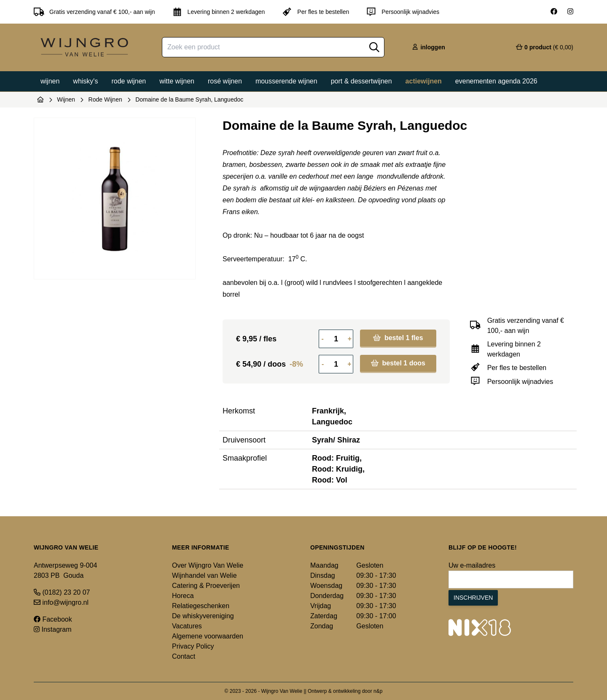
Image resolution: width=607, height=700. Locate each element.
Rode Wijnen (105, 99)
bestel (398, 338)
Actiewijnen (424, 81)
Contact (184, 656)
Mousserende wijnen (286, 81)
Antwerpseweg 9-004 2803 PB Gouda (65, 570)
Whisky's (85, 81)
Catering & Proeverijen (206, 586)
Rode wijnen (129, 81)
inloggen (428, 47)
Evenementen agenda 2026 (496, 81)
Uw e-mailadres (472, 565)
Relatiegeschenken (201, 606)
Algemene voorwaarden (208, 636)
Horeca (183, 596)
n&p (378, 691)
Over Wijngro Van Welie (208, 565)
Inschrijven (473, 598)
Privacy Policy (193, 646)
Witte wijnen (177, 81)
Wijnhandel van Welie (204, 575)
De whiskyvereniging (203, 616)
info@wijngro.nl (61, 602)
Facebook (53, 619)
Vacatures (187, 626)
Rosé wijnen (225, 81)
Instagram (53, 629)
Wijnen (50, 81)
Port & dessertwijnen (361, 81)
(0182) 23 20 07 (62, 592)
